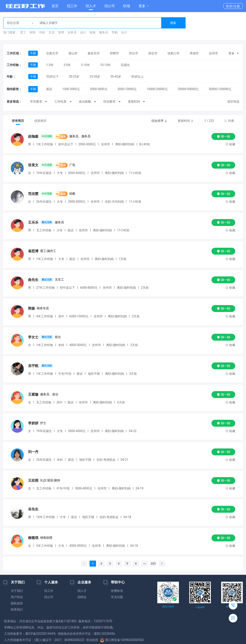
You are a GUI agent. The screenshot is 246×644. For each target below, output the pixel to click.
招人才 (91, 6)
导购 (115, 32)
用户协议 (17, 597)
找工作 (72, 6)
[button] (144, 6)
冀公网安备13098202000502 (122, 640)
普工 (23, 32)
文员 (52, 32)
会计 (124, 32)
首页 (55, 6)
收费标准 (117, 591)
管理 (61, 32)
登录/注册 (233, 6)
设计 (83, 32)
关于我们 (17, 591)
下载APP (200, 607)
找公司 (110, 6)
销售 (33, 32)
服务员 (104, 32)
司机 (42, 32)
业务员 (72, 32)
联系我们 (17, 610)
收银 (93, 32)
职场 (127, 6)
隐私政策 (17, 603)
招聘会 (82, 597)
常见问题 (117, 597)
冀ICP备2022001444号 (41, 634)
